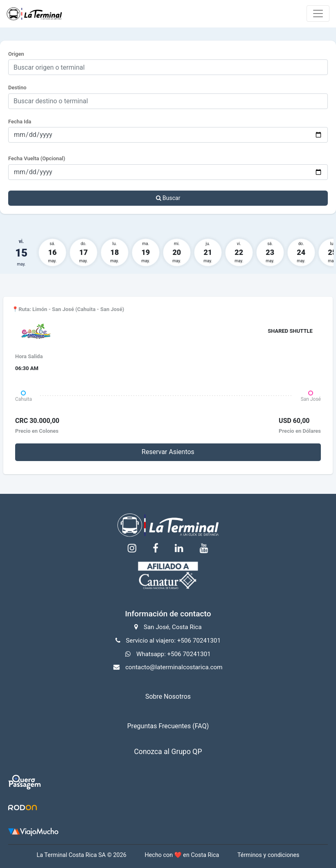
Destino (17, 87)
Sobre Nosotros (168, 696)
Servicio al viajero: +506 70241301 (174, 641)
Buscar (168, 198)
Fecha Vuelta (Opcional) (37, 158)
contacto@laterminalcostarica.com (174, 667)
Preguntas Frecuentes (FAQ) (168, 726)
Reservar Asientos (168, 452)
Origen (16, 54)
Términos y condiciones (268, 855)
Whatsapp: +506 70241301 (174, 654)
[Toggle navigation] (318, 14)
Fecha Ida (20, 122)
